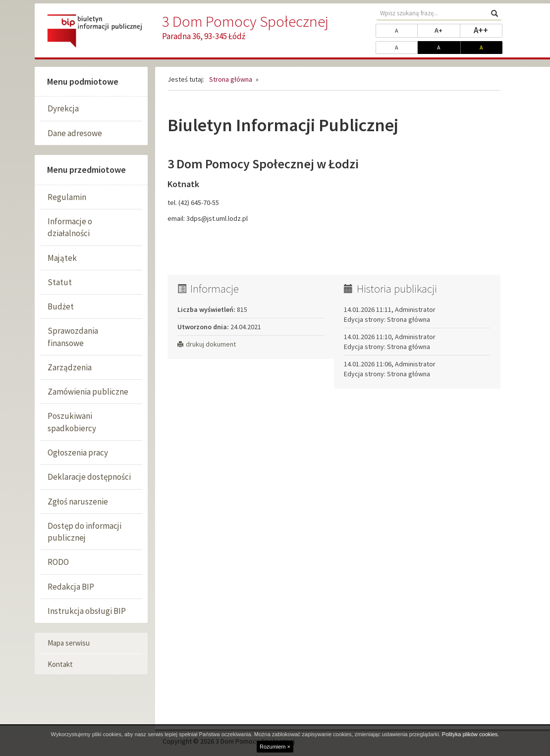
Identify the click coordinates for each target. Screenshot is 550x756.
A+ (447, 30)
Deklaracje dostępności (89, 477)
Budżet (61, 306)
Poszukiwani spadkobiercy (72, 422)
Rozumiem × (275, 747)
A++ (488, 30)
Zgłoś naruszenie (78, 502)
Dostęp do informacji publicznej (84, 532)
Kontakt (60, 664)
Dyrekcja (63, 108)
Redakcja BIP (71, 587)
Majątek (62, 258)
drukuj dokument (207, 344)
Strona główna (231, 79)
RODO (58, 562)
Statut (60, 282)
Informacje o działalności (70, 227)
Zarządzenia (70, 367)
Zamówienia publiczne (88, 392)
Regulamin (67, 197)
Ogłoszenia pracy (78, 453)
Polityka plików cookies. (471, 734)
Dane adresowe (75, 133)
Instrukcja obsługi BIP (87, 611)
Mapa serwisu (69, 643)
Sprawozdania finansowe (73, 337)
